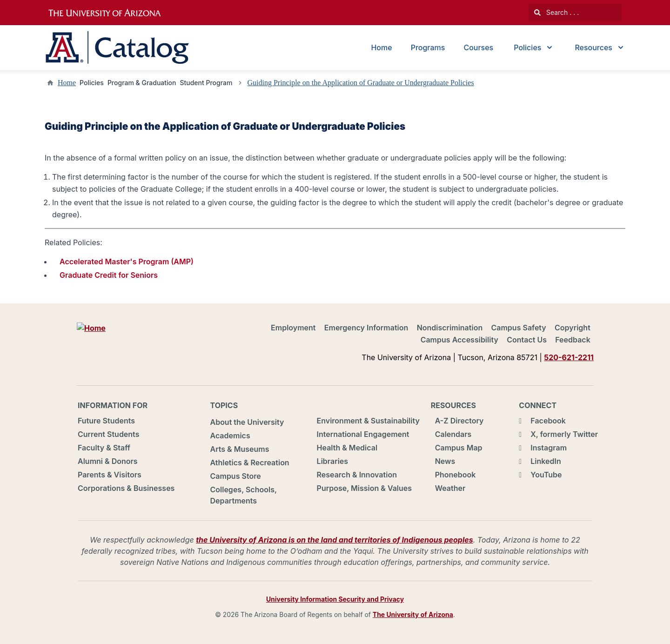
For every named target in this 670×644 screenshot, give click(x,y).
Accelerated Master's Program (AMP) (127, 262)
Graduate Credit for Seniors (109, 275)
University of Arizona (110, 13)
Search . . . (556, 12)
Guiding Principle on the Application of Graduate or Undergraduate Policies (361, 83)
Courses (478, 47)
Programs (428, 47)
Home (381, 47)
